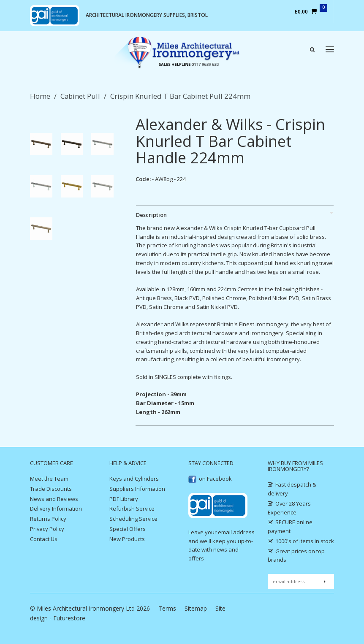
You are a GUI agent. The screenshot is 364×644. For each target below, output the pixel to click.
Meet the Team (49, 479)
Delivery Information (56, 509)
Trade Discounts (51, 489)
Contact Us (44, 539)
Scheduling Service (133, 519)
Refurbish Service (132, 509)
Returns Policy (48, 519)
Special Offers (128, 529)
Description (151, 215)
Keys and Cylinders (134, 479)
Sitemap (196, 608)
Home (40, 96)
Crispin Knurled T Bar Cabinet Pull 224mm (180, 96)
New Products (127, 539)
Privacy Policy (47, 529)
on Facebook (210, 479)
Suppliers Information (137, 489)
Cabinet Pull (80, 96)
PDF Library (124, 499)
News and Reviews (54, 499)
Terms (167, 608)
